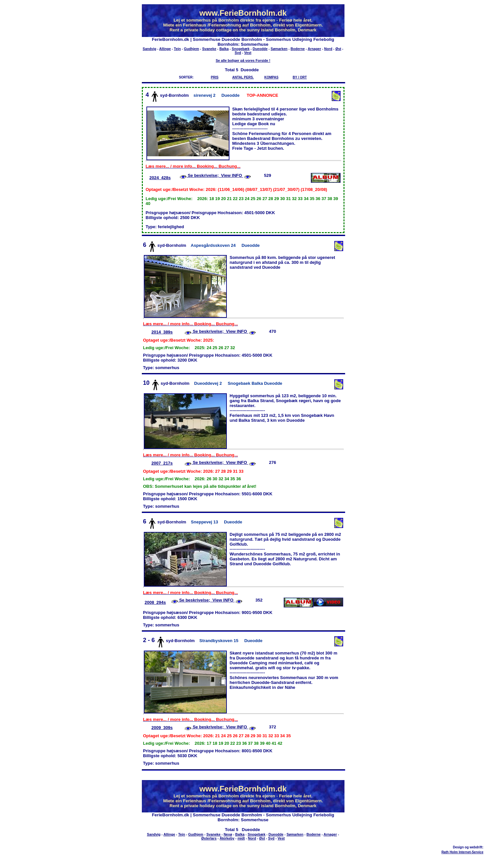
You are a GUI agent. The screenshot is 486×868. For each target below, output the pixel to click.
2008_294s (155, 602)
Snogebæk (241, 49)
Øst (338, 49)
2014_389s (162, 332)
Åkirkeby (227, 838)
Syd (238, 53)
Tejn (177, 49)
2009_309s (162, 728)
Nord (328, 49)
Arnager (314, 49)
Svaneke (209, 49)
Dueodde (260, 49)
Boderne (298, 49)
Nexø (228, 834)
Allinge (165, 49)
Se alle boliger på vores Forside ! (243, 60)
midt (241, 838)
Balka (224, 49)
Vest (248, 53)
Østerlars (209, 838)
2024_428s (160, 178)
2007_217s (162, 463)
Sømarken (279, 49)
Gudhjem (192, 49)
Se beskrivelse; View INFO (215, 175)
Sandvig (150, 49)
